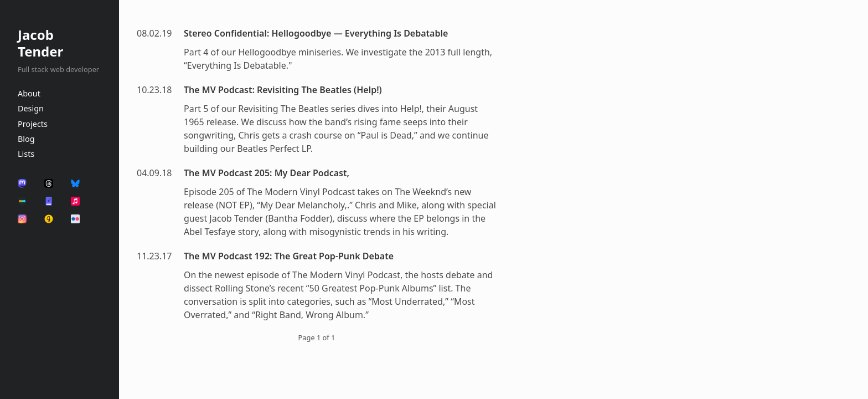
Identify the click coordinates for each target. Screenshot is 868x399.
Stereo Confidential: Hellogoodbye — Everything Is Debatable (316, 33)
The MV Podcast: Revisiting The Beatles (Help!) (283, 90)
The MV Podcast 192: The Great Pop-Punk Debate (289, 256)
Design (31, 108)
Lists (26, 154)
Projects (33, 124)
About (29, 93)
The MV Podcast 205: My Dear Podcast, (267, 173)
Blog (26, 139)
